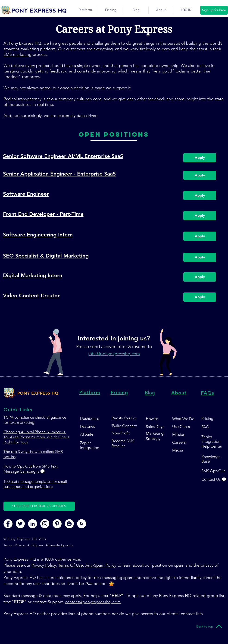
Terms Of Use (70, 565)
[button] (39, 506)
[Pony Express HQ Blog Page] (69, 524)
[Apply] (200, 158)
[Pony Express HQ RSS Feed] (82, 524)
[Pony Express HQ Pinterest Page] (57, 524)
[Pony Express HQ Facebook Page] (8, 524)
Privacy (20, 545)
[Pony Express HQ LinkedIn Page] (33, 524)
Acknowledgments (59, 545)
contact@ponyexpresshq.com (93, 602)
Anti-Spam (35, 545)
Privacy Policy (44, 565)
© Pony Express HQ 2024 (25, 539)
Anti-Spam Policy (101, 565)
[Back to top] (205, 626)
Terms (8, 545)
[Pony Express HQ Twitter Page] (20, 524)
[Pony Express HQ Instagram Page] (45, 524)
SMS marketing (17, 54)
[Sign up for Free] (214, 10)
